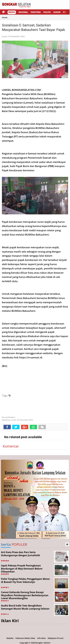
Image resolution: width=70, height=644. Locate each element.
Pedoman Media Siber (25, 638)
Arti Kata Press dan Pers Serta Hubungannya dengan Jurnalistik (20, 554)
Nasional (23, 12)
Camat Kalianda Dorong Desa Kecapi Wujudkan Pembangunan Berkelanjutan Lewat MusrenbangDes (25, 595)
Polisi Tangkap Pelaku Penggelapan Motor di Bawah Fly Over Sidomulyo (25, 580)
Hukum (57, 12)
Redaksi (10, 638)
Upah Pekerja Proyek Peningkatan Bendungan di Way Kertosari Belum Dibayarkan (22, 569)
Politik (47, 12)
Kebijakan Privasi (56, 638)
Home (5, 17)
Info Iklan (41, 638)
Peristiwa (36, 12)
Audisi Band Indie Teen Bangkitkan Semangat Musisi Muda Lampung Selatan (25, 607)
